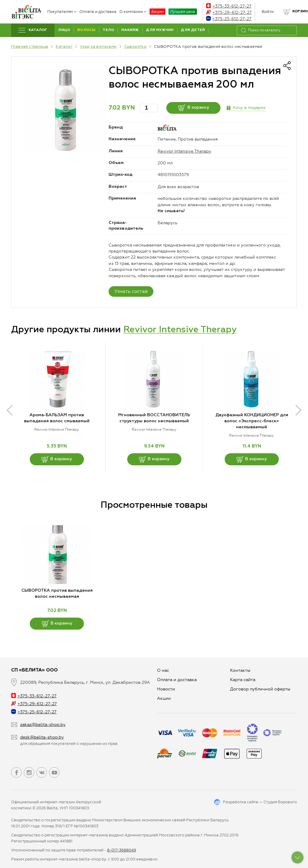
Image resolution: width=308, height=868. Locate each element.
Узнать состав (131, 291)
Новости (166, 689)
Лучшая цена (183, 12)
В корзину (194, 108)
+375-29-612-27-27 (229, 12)
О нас (163, 670)
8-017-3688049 (122, 850)
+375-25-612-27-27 (229, 19)
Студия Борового (280, 802)
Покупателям (62, 12)
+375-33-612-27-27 (229, 6)
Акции (157, 12)
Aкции (164, 698)
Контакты (240, 670)
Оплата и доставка (98, 12)
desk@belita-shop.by (42, 737)
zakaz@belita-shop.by (43, 725)
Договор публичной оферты (260, 689)
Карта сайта (243, 680)
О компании (133, 12)
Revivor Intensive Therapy (184, 151)
